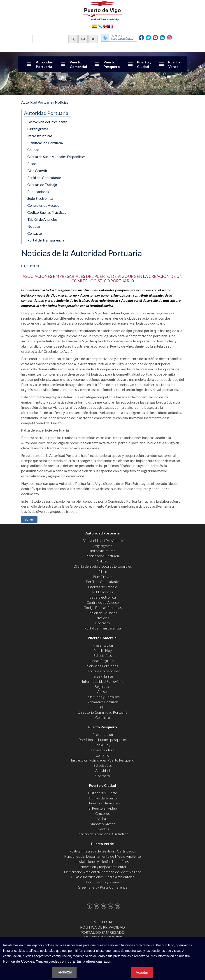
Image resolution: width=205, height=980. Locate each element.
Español (94, 26)
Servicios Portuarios (103, 666)
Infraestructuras (40, 136)
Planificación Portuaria (45, 143)
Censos (103, 691)
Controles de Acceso (43, 205)
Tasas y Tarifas (103, 676)
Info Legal (103, 922)
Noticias (62, 102)
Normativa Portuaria (103, 702)
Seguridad (102, 686)
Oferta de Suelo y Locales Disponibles (56, 157)
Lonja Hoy (102, 745)
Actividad (102, 770)
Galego (100, 26)
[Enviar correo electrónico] (83, 39)
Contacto (35, 233)
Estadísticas (102, 655)
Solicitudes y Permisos (102, 697)
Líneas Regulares (102, 661)
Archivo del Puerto (103, 798)
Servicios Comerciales (103, 671)
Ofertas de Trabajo (42, 185)
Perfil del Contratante (44, 178)
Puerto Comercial (78, 64)
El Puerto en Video (103, 808)
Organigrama (38, 129)
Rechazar (64, 972)
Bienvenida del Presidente (47, 122)
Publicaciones (38, 192)
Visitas (102, 819)
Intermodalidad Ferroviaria (103, 681)
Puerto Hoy (103, 650)
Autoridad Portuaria (45, 64)
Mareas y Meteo (103, 824)
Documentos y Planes (103, 882)
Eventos (103, 829)
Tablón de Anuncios (42, 219)
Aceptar (142, 972)
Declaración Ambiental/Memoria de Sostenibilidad (103, 872)
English (105, 26)
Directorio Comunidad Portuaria (102, 712)
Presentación (103, 645)
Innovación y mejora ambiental (102, 867)
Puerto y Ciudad (144, 64)
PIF (103, 707)
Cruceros (102, 813)
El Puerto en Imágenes (103, 803)
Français (111, 26)
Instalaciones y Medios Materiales (102, 861)
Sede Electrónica (40, 198)
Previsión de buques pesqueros (103, 740)
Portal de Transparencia (46, 240)
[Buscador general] (55, 39)
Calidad (33, 150)
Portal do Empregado (103, 932)
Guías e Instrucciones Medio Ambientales (103, 877)
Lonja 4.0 (103, 755)
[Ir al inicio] (93, 39)
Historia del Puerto (102, 793)
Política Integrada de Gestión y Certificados (103, 851)
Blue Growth (37, 171)
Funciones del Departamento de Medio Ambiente (102, 856)
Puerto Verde (174, 64)
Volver (29, 519)
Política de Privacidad (102, 927)
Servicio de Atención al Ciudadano (102, 834)
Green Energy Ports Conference (103, 887)
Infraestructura (102, 750)
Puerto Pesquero (112, 64)
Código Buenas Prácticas (47, 212)
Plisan (32, 164)
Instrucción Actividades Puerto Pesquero (102, 760)
